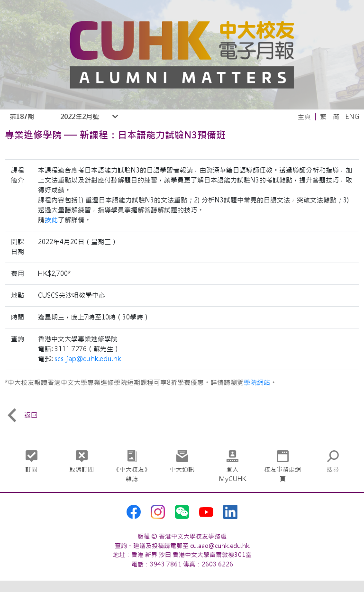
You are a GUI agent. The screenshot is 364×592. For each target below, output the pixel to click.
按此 (51, 220)
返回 (21, 415)
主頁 (304, 117)
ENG (352, 117)
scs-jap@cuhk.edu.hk (88, 359)
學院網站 (257, 383)
